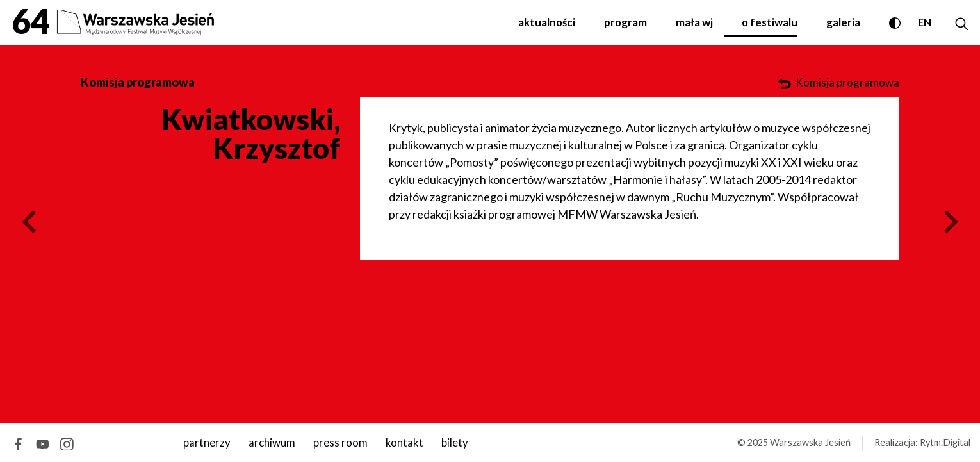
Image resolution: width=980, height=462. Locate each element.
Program (625, 22)
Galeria (843, 22)
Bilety (455, 442)
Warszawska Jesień (810, 442)
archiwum (272, 442)
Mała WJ (694, 22)
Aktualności (547, 22)
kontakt (404, 442)
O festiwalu (770, 22)
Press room (340, 442)
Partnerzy (207, 442)
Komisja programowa (138, 82)
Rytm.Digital (945, 442)
